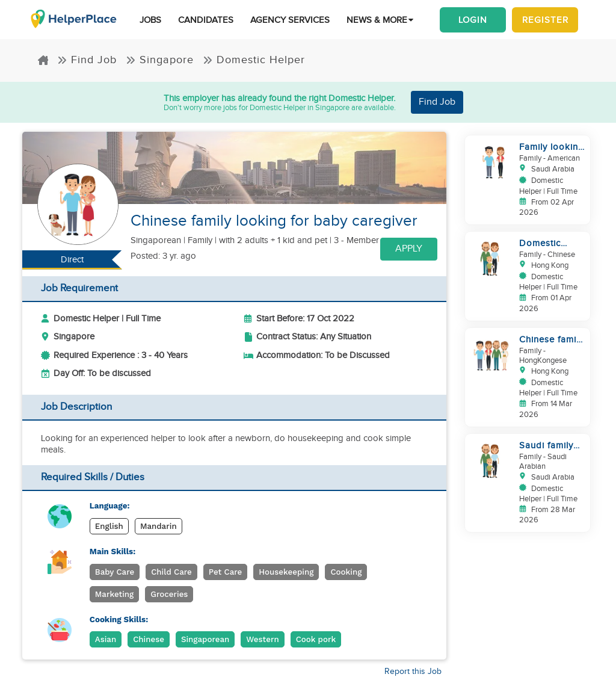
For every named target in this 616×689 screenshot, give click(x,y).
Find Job (87, 60)
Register (545, 20)
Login (473, 20)
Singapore (160, 60)
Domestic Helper (254, 60)
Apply (409, 249)
